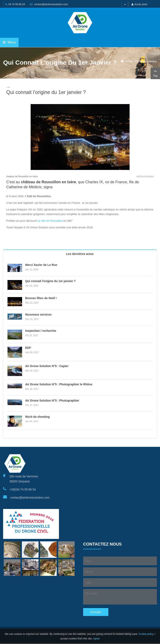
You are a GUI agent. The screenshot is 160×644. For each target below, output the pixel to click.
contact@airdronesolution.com (51, 4)
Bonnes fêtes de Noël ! (41, 298)
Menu (9, 42)
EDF (28, 348)
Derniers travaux (146, 61)
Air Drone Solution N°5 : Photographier (52, 401)
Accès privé (139, 4)
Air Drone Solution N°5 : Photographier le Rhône (59, 384)
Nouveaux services (38, 315)
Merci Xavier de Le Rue (41, 265)
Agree (96, 639)
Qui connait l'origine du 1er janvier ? (50, 281)
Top (155, 73)
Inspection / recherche (41, 331)
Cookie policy (146, 634)
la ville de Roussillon (50, 221)
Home (129, 61)
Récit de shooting (37, 417)
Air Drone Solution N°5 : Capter (47, 366)
